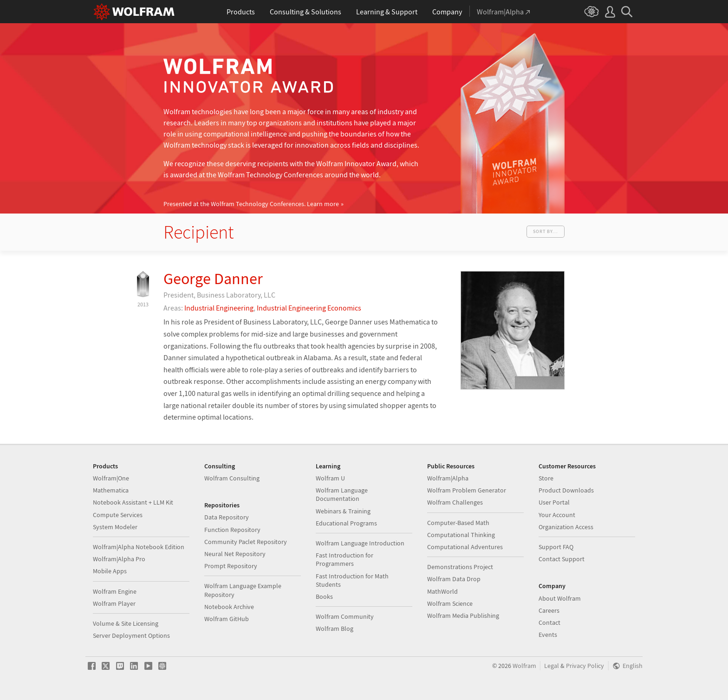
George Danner (213, 279)
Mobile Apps (110, 571)
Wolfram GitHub (227, 619)
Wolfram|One (111, 478)
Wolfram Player (114, 603)
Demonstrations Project (460, 567)
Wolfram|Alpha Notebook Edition (139, 547)
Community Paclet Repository (246, 542)
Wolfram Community (345, 616)
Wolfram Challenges (455, 502)
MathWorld (442, 591)
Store (546, 478)
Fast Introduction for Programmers (344, 559)
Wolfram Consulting (232, 478)
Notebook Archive (229, 607)
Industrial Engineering (219, 308)
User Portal (554, 502)
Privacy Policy (585, 666)
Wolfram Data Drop (454, 579)
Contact (549, 622)
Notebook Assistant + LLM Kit (133, 502)
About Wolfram (560, 598)
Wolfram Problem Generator (467, 490)
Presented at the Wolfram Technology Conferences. (251, 204)
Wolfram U (330, 478)
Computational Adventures (465, 547)
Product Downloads (566, 490)
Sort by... (546, 231)
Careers (549, 610)
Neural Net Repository (235, 554)
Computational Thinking (461, 535)
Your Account (557, 515)
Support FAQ (556, 547)
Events (548, 635)
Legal (552, 666)
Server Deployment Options (131, 635)
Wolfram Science (450, 603)
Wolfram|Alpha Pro (119, 559)
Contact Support (562, 559)
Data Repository (227, 517)
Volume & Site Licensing (126, 623)
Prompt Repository (231, 566)
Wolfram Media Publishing (463, 616)
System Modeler (115, 527)
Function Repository (232, 530)
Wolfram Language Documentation (342, 494)
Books (324, 596)
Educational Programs (346, 523)
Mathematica (111, 490)
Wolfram (524, 666)
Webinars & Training (343, 511)
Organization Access (566, 527)
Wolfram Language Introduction (360, 543)
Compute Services (118, 515)
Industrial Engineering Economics (309, 308)
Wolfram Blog (335, 629)
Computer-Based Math (458, 523)
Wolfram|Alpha (448, 478)
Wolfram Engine (115, 591)
